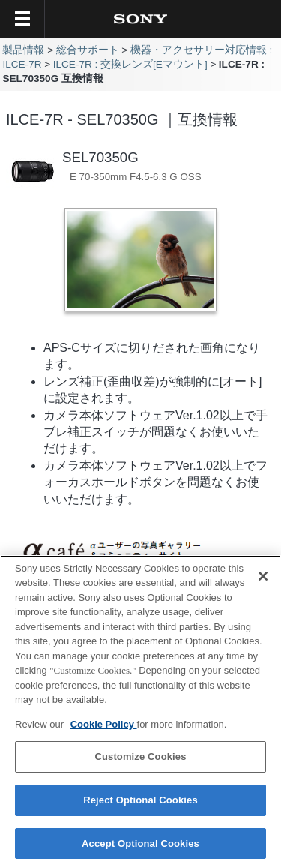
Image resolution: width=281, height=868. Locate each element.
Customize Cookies (140, 762)
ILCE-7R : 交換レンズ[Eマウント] (130, 64)
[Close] (263, 581)
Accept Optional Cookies (140, 848)
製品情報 (23, 50)
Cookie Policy (104, 729)
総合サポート (88, 50)
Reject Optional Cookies (140, 805)
